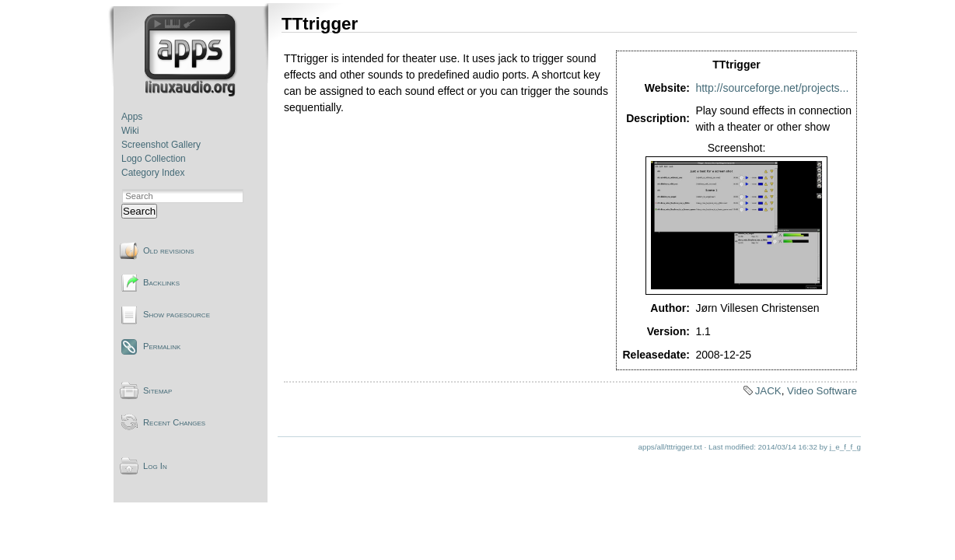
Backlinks (161, 282)
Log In (155, 466)
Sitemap (157, 390)
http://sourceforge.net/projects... (772, 88)
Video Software (822, 391)
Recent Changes (174, 422)
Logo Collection (154, 159)
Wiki (130, 131)
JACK (768, 391)
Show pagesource (177, 314)
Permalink (162, 346)
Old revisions (169, 250)
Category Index (153, 173)
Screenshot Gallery (161, 145)
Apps (132, 117)
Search (139, 211)
